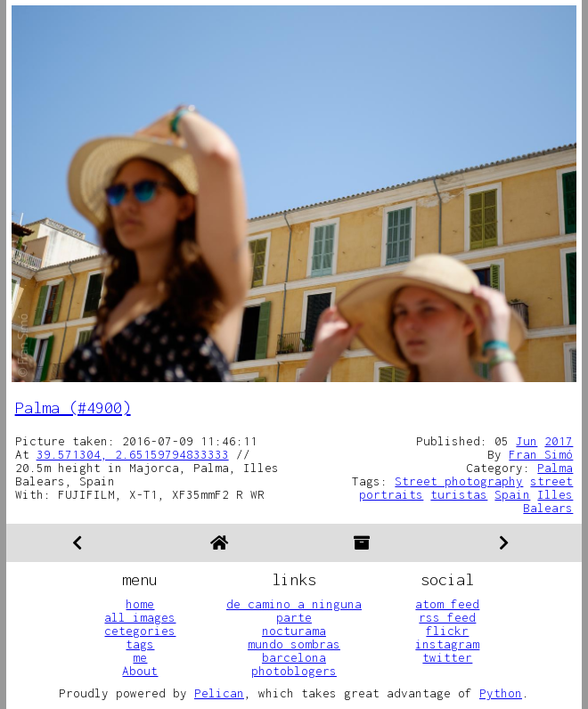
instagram (447, 644)
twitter (447, 657)
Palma (555, 468)
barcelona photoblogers (294, 664)
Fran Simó (541, 454)
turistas (459, 494)
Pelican (219, 693)
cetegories (140, 631)
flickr (447, 631)
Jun (527, 441)
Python (501, 693)
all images (140, 617)
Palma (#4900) (73, 407)
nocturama (294, 631)
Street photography (459, 481)
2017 (559, 441)
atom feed (447, 604)
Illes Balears (548, 501)
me (140, 657)
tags (140, 644)
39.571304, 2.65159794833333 (133, 454)
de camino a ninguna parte (294, 611)
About (140, 671)
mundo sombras (294, 644)
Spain (512, 494)
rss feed (447, 617)
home (140, 604)
